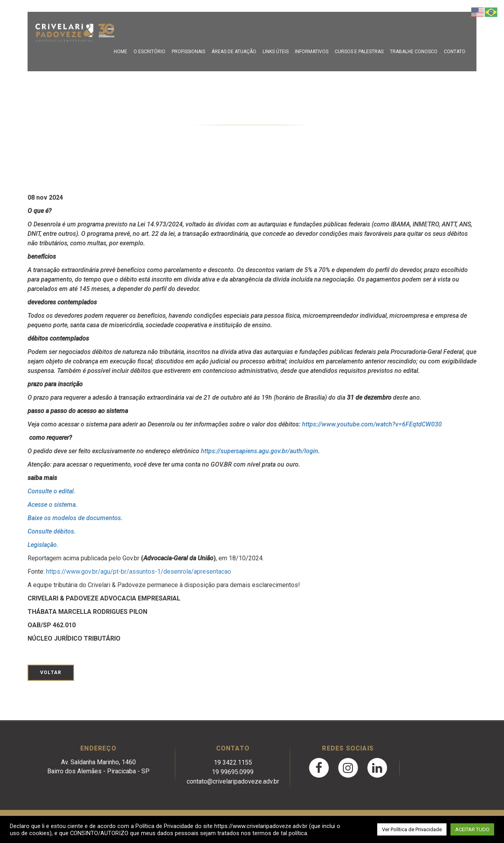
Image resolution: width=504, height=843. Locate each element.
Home (120, 52)
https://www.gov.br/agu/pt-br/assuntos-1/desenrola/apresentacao (139, 572)
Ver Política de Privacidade (412, 829)
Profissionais (188, 52)
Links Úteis (276, 52)
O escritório (149, 52)
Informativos (312, 52)
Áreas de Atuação (234, 52)
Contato (455, 52)
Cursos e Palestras (359, 52)
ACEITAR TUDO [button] (472, 829)
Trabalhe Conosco (414, 52)
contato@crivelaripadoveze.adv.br (233, 781)
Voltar (51, 673)
